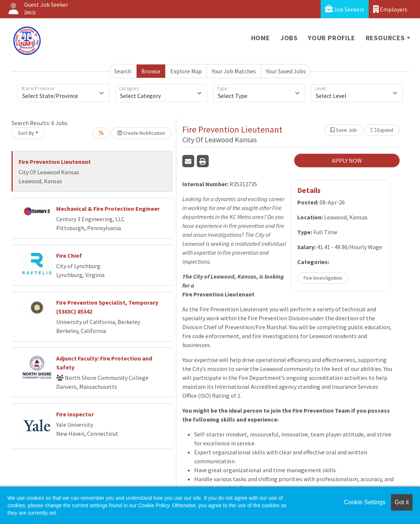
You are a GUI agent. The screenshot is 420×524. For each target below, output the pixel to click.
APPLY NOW (347, 161)
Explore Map (186, 71)
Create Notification (141, 133)
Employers (390, 9)
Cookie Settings (365, 502)
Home (261, 38)
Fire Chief (69, 255)
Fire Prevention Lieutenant (55, 162)
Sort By (26, 133)
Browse (151, 71)
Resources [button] (385, 38)
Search (123, 71)
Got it (402, 502)
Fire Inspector (75, 414)
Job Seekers (345, 9)
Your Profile (332, 38)
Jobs (289, 38)
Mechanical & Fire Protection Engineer (108, 209)
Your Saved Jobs (286, 71)
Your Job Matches (234, 71)
